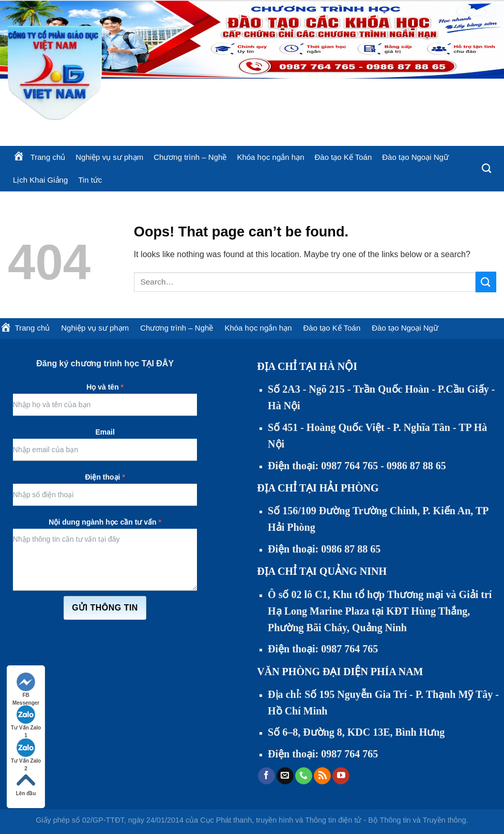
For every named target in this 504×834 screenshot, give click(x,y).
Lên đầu (26, 784)
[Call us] (304, 776)
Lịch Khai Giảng (40, 180)
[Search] (486, 169)
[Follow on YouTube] (341, 776)
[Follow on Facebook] (266, 776)
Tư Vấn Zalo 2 (26, 751)
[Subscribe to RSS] (322, 776)
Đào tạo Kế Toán (343, 157)
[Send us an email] (285, 776)
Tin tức (90, 180)
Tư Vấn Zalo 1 (26, 718)
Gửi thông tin (105, 608)
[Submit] (486, 282)
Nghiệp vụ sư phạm (109, 157)
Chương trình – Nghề (190, 157)
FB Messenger (26, 686)
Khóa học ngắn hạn (270, 157)
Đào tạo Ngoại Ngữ (415, 157)
